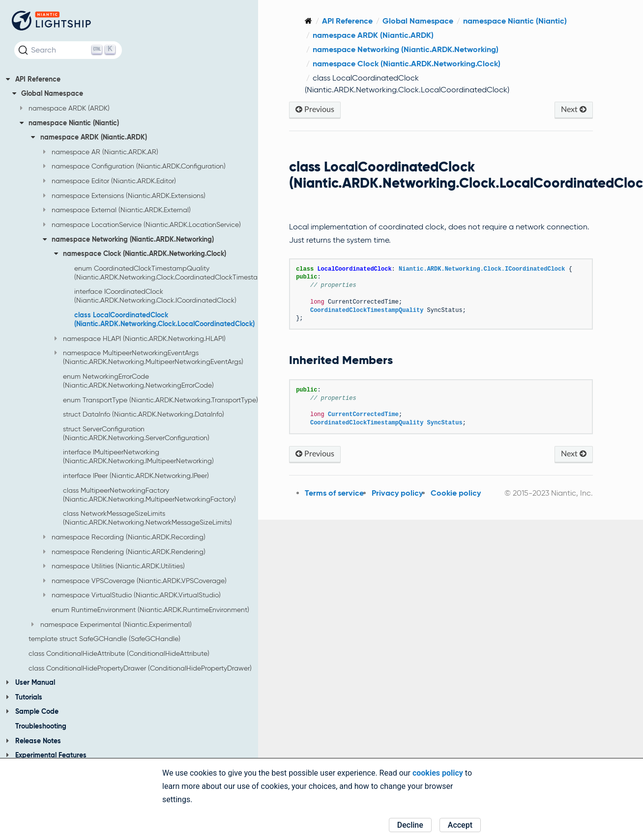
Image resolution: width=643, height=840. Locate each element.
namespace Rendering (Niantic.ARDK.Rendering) (124, 552)
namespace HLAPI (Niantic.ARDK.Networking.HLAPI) (140, 338)
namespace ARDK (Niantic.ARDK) (89, 137)
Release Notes (33, 741)
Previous (333, 109)
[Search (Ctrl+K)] (68, 50)
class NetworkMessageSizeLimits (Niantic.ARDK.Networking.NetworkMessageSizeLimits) (147, 518)
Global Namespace (48, 93)
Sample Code (32, 711)
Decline (410, 825)
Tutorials (24, 697)
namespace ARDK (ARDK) (65, 108)
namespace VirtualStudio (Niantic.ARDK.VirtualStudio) (132, 595)
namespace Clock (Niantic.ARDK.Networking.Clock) (140, 253)
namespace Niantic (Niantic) (70, 123)
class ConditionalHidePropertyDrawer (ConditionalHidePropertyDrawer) (140, 668)
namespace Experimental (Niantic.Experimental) (111, 624)
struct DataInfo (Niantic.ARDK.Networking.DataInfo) (144, 414)
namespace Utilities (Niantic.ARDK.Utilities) (114, 566)
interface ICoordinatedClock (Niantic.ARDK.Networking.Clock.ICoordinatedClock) (155, 296)
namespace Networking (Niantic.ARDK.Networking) (129, 239)
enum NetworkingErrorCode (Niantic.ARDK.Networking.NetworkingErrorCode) (138, 381)
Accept (460, 825)
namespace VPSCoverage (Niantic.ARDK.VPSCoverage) (135, 581)
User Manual (30, 682)
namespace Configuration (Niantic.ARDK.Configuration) (134, 166)
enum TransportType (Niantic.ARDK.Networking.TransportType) (161, 400)
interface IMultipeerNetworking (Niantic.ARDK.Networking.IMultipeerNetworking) (138, 456)
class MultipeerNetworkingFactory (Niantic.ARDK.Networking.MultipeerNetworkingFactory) (149, 495)
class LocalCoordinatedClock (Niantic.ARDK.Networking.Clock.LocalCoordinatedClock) (164, 319)
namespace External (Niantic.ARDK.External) (117, 210)
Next (575, 109)
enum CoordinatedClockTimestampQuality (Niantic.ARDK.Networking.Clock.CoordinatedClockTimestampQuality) (183, 273)
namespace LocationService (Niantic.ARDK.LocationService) (142, 224)
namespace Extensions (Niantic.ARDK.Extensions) (124, 196)
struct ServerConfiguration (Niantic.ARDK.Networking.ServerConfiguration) (136, 433)
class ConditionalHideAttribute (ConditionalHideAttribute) (119, 653)
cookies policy (438, 773)
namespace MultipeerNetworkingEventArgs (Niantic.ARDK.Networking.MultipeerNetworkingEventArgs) (149, 357)
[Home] (326, 21)
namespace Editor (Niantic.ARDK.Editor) (110, 181)
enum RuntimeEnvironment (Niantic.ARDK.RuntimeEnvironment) (150, 610)
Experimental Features (46, 755)
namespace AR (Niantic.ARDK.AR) (101, 152)
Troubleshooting (41, 726)
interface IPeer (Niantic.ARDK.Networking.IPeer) (136, 476)
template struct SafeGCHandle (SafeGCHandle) (104, 639)
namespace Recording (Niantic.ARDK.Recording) (124, 537)
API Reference (33, 79)
